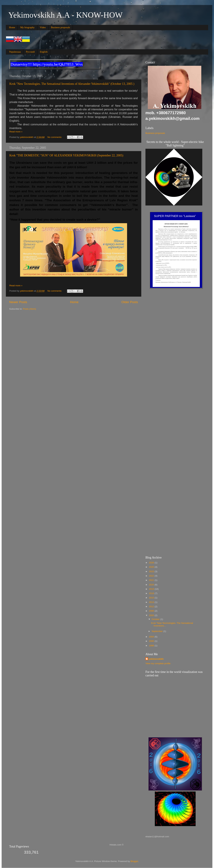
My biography (27, 27)
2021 (152, 580)
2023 (152, 571)
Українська (15, 52)
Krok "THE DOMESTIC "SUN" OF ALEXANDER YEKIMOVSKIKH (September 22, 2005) (66, 155)
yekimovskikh (156, 659)
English (44, 52)
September (157, 631)
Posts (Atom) (30, 309)
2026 (152, 563)
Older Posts (130, 302)
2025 (152, 567)
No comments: (55, 137)
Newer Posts (18, 302)
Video (43, 27)
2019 (152, 589)
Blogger (134, 861)
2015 (152, 598)
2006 (152, 611)
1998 (152, 646)
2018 (152, 593)
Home (12, 27)
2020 (152, 585)
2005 (152, 615)
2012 (152, 607)
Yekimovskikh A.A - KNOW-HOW (65, 15)
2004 (152, 637)
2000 (152, 641)
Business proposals (61, 27)
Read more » (16, 132)
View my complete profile (158, 663)
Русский (30, 52)
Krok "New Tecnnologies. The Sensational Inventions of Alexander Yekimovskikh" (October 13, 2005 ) (72, 84)
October (156, 619)
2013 (152, 602)
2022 (152, 576)
